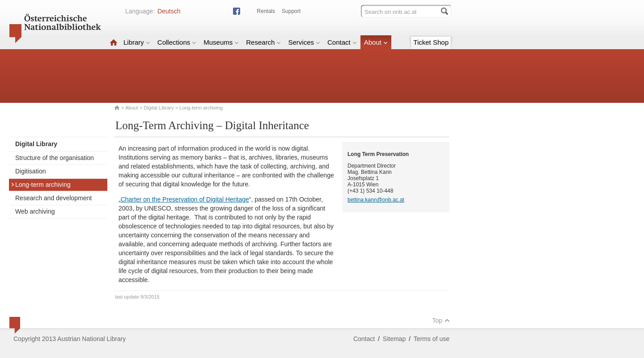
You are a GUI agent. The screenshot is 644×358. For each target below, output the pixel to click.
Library (137, 42)
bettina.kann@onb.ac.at (376, 200)
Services (304, 42)
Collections (177, 42)
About (376, 42)
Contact (342, 42)
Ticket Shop (431, 42)
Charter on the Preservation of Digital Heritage (185, 199)
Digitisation (30, 171)
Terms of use (432, 339)
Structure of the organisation (55, 158)
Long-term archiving (41, 185)
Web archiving (35, 211)
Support (291, 11)
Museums (221, 42)
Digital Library (159, 108)
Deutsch (169, 11)
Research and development (53, 198)
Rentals (266, 11)
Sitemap (394, 339)
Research (263, 42)
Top (441, 320)
